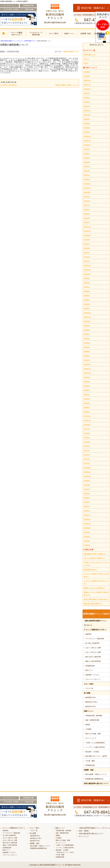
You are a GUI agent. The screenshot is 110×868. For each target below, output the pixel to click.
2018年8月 (87, 382)
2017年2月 (87, 459)
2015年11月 (87, 524)
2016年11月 (87, 472)
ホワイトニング (91, 738)
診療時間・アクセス (92, 675)
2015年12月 (87, 519)
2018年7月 (87, 386)
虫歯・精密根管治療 (92, 720)
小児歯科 (88, 729)
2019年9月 (87, 326)
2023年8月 (87, 149)
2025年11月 (87, 85)
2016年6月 (87, 494)
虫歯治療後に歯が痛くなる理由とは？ (95, 554)
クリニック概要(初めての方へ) (17, 35)
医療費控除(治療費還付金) (94, 779)
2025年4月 (87, 102)
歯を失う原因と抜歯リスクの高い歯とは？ (96, 599)
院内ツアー (89, 670)
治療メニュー (70, 35)
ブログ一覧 (89, 688)
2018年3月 (87, 403)
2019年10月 (87, 321)
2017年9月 (87, 429)
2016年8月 (87, 485)
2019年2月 (87, 356)
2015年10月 (87, 528)
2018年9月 (87, 377)
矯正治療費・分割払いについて (96, 774)
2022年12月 (87, 184)
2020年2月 (87, 304)
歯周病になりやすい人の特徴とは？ (94, 588)
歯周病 (88, 725)
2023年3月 (87, 171)
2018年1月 (87, 412)
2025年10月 (87, 89)
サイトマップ (84, 836)
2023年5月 (87, 162)
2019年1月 (87, 360)
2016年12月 (87, 468)
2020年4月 (87, 296)
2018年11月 (87, 369)
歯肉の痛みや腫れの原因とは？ (93, 604)
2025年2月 (87, 106)
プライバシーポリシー (93, 679)
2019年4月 (87, 347)
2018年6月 (87, 390)
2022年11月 (87, 188)
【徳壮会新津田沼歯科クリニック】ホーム (4, 35)
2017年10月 (87, 425)
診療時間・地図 (102, 35)
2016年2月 (87, 511)
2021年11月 (87, 231)
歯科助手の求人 (91, 706)
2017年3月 (87, 455)
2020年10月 (87, 274)
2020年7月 (87, 287)
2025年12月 (87, 80)
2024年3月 (87, 128)
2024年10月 (87, 115)
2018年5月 (87, 395)
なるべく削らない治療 (93, 652)
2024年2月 (87, 132)
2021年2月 (87, 261)
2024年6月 (87, 123)
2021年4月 (87, 253)
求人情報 (87, 693)
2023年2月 (87, 175)
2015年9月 (87, 532)
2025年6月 (87, 98)
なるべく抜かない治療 (93, 648)
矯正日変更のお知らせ (90, 569)
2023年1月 (87, 179)
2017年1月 (87, 463)
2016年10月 (87, 476)
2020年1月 (87, 308)
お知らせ (86, 59)
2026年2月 (87, 76)
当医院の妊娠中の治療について (66, 85)
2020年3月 (87, 300)
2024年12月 (87, 111)
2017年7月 (87, 438)
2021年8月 (87, 240)
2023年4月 (87, 166)
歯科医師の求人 (91, 697)
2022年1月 (87, 222)
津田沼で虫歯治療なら (10, 85)
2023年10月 (87, 145)
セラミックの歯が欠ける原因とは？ (94, 558)
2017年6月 (87, 442)
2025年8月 (87, 93)
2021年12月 (87, 227)
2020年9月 (87, 278)
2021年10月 (87, 235)
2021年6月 (87, 248)
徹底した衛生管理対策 (93, 661)
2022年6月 (87, 210)
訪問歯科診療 (90, 666)
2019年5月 (87, 343)
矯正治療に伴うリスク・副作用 (96, 756)
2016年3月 (87, 506)
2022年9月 (87, 197)
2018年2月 (87, 407)
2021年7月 (87, 244)
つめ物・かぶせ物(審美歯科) (95, 743)
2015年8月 (87, 537)
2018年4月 (87, 399)
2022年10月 (87, 192)
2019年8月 (87, 330)
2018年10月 (87, 373)
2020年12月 (87, 265)
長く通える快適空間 (92, 643)
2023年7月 (87, 154)
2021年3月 (87, 257)
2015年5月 (87, 541)
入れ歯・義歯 (90, 761)
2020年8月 (87, 283)
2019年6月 (87, 339)
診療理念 (88, 634)
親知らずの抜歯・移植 (93, 734)
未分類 (86, 63)
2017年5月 (87, 446)
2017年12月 (87, 416)
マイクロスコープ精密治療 (35, 35)
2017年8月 (87, 433)
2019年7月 (87, 334)
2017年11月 (87, 420)
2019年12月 (87, 313)
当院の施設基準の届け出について (96, 783)
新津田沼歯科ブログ (71, 52)
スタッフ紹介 (53, 35)
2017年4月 (87, 450)
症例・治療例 (84, 831)
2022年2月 (87, 218)
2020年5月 (87, 291)
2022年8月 (87, 201)
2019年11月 (87, 317)
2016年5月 (87, 498)
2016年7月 (87, 489)
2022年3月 (87, 214)
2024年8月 (87, 119)
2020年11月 (87, 270)
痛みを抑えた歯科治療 (93, 657)
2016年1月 (87, 515)
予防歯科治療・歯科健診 (94, 716)
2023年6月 (87, 158)
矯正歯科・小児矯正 (92, 752)
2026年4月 (87, 72)
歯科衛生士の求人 (92, 702)
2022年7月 (87, 205)
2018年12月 (87, 364)
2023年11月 (87, 141)
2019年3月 (87, 352)
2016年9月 (87, 481)
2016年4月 (87, 502)
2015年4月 (87, 545)
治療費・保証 (86, 35)
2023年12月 (87, 136)
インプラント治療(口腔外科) (95, 747)
